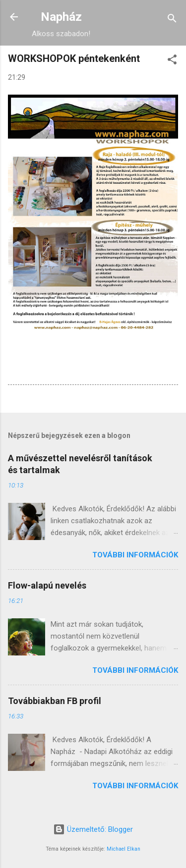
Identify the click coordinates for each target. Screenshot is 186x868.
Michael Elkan (124, 849)
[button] (172, 61)
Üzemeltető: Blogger (93, 829)
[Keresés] (172, 20)
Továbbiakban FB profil (55, 701)
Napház (61, 17)
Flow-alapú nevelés (47, 585)
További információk (135, 555)
